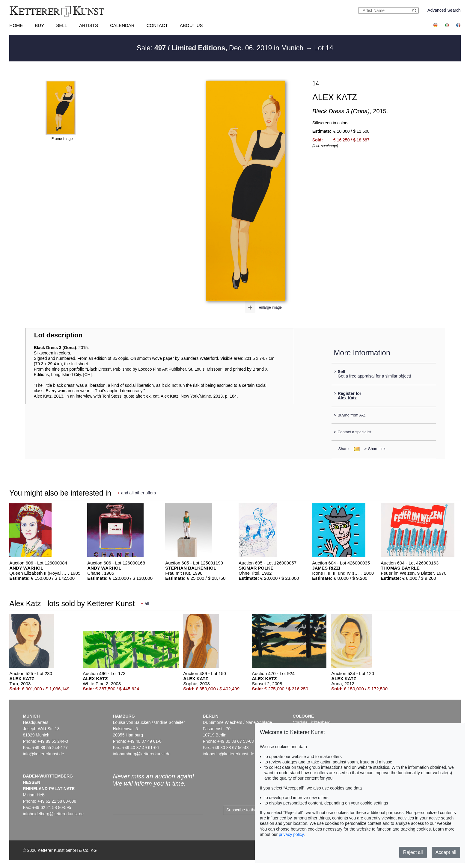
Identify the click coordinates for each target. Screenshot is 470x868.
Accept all (446, 852)
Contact (157, 25)
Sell (62, 25)
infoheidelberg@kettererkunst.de (54, 814)
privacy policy (291, 834)
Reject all (413, 852)
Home (16, 25)
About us (191, 25)
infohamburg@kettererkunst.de (142, 754)
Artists (89, 25)
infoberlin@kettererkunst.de (229, 754)
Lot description (58, 335)
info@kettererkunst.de (44, 754)
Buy (39, 25)
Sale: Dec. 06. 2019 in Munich (221, 48)
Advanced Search (444, 10)
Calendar (122, 25)
